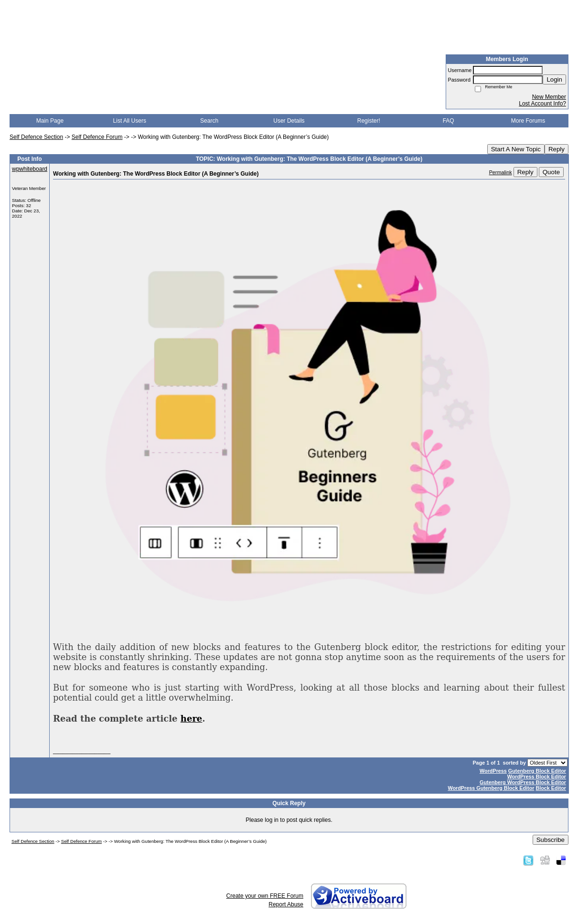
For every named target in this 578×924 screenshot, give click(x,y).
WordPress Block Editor (537, 777)
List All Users (130, 121)
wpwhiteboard (30, 169)
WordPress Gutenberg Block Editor (491, 788)
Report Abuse (286, 904)
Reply (557, 149)
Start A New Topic (516, 149)
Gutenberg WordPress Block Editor (523, 782)
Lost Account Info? (542, 104)
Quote (551, 172)
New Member (549, 97)
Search (209, 121)
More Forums (528, 121)
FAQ (449, 121)
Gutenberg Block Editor (537, 771)
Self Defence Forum (97, 137)
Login (554, 79)
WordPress (493, 771)
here (191, 719)
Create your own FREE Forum (265, 896)
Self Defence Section (36, 137)
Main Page (50, 121)
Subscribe (551, 840)
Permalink (501, 172)
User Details (289, 121)
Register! (369, 121)
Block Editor (551, 788)
